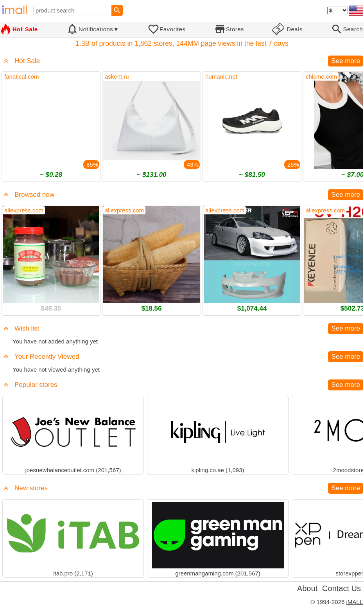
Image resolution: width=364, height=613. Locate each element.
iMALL (354, 602)
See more (346, 61)
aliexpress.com (24, 210)
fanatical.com (22, 76)
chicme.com (321, 76)
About (307, 588)
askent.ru (117, 76)
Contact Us (342, 588)
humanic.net (221, 76)
